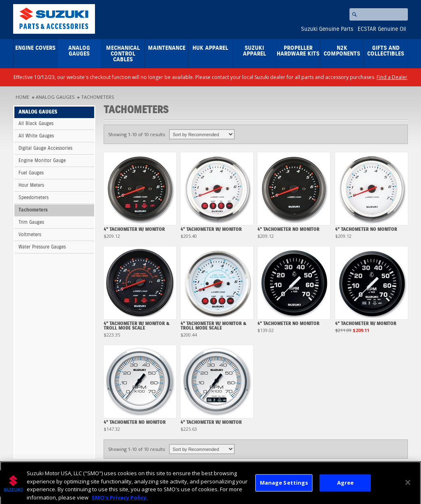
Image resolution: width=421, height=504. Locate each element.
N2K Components (342, 51)
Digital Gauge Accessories (45, 148)
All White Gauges (36, 136)
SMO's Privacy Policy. (120, 500)
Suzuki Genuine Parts (327, 29)
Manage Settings (284, 485)
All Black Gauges (36, 124)
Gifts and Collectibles (386, 51)
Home (22, 97)
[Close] (408, 485)
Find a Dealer (392, 77)
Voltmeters (30, 235)
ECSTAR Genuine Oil (382, 29)
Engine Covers (35, 48)
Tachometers (97, 97)
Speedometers (34, 198)
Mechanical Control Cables (123, 54)
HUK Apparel (210, 48)
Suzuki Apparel (254, 51)
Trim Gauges (31, 222)
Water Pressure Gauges (42, 247)
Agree (346, 485)
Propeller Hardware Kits (298, 51)
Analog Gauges (79, 51)
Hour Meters (31, 185)
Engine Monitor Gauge (42, 161)
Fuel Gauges (31, 173)
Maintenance (167, 48)
